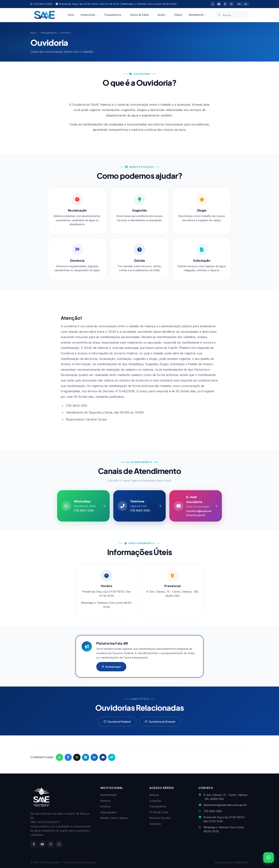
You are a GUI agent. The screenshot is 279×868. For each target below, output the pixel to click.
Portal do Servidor (160, 818)
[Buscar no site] (232, 15)
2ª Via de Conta (159, 812)
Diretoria (105, 807)
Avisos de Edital (141, 15)
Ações (163, 15)
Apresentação (109, 795)
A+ (240, 4)
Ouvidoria (155, 824)
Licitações (155, 801)
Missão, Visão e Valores (114, 818)
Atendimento (197, 15)
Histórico (106, 801)
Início (71, 15)
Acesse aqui (111, 672)
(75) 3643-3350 (41, 4)
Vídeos (178, 15)
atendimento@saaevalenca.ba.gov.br (225, 805)
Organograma (108, 812)
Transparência (114, 15)
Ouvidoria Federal (117, 727)
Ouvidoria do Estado (160, 727)
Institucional (89, 15)
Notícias (154, 795)
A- (246, 4)
